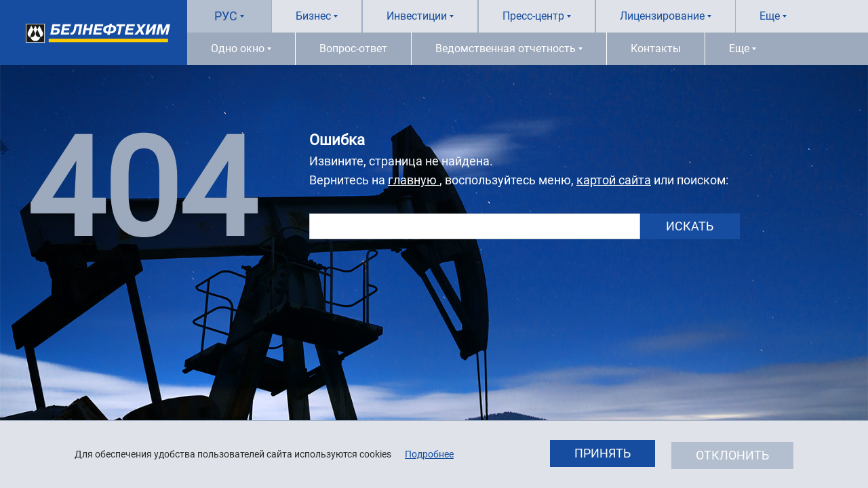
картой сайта (614, 180)
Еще (770, 16)
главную (414, 180)
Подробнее (429, 454)
